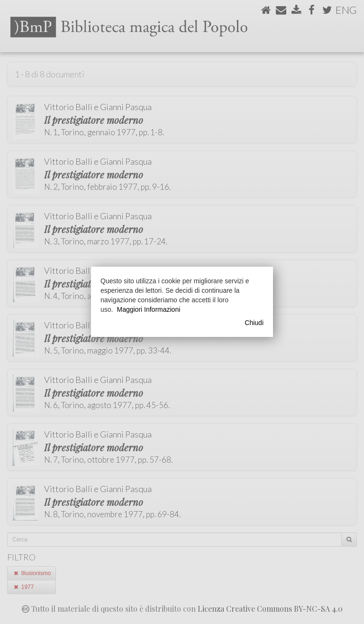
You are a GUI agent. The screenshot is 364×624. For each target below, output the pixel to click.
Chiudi (254, 323)
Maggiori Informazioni (148, 309)
